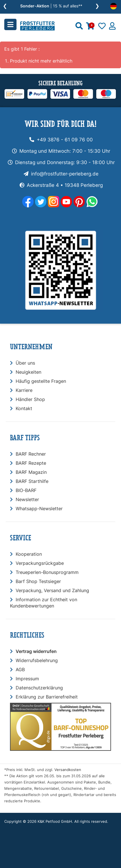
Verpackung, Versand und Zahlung (52, 590)
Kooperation (29, 554)
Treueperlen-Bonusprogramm (47, 572)
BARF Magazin (31, 472)
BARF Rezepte (31, 463)
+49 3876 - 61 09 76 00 (65, 140)
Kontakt (24, 408)
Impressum (27, 679)
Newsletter (27, 499)
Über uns (25, 363)
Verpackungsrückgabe (40, 563)
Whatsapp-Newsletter (39, 509)
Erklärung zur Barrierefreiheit (47, 697)
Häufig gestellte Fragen (41, 381)
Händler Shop (30, 399)
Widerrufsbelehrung (37, 660)
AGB (20, 669)
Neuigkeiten (28, 372)
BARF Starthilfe (32, 481)
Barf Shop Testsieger (38, 581)
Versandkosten (68, 770)
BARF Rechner (31, 454)
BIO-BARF (26, 490)
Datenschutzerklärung (39, 688)
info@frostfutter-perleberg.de (65, 174)
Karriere (24, 390)
